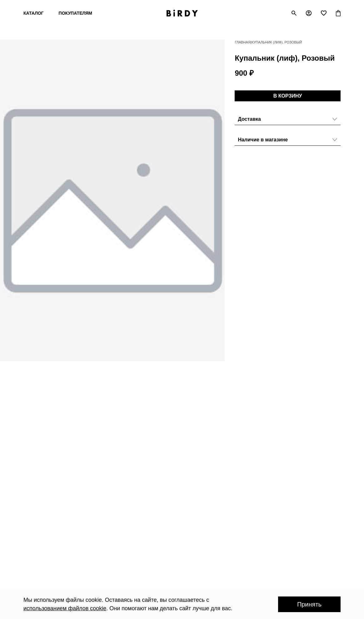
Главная (242, 42)
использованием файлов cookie (65, 608)
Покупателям (75, 13)
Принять (309, 604)
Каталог (34, 13)
